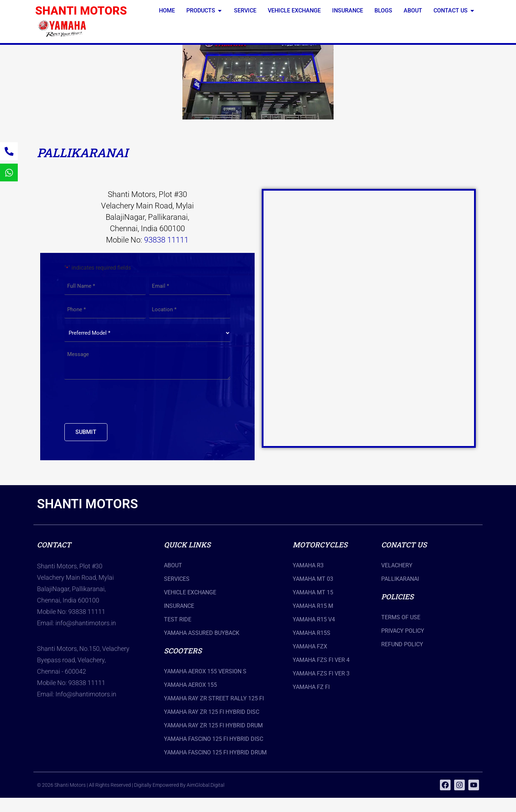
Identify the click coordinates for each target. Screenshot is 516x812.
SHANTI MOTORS (81, 11)
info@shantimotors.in (86, 637)
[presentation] (118, 416)
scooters (183, 665)
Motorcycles (320, 559)
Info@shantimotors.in (86, 708)
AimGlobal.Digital (206, 799)
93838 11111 (166, 254)
